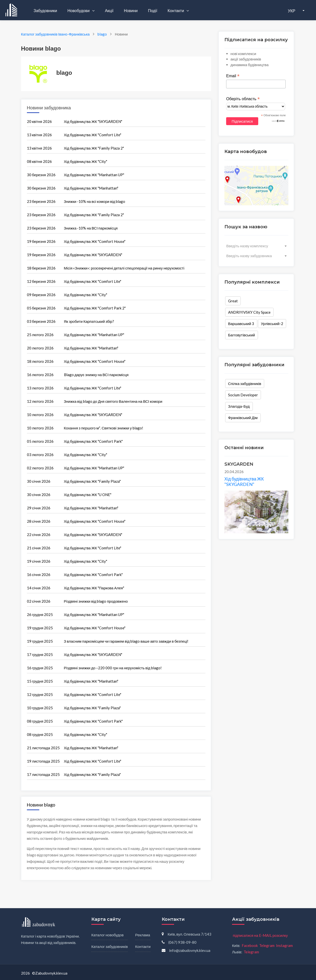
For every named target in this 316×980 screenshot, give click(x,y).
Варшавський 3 (241, 324)
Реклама (143, 935)
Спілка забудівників (245, 384)
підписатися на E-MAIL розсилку (260, 935)
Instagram (284, 945)
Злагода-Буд (239, 406)
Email (233, 76)
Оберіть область (243, 99)
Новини (131, 10)
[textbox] (256, 246)
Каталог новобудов (108, 935)
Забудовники (45, 10)
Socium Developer (243, 395)
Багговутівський (242, 335)
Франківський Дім (243, 418)
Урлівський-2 (272, 324)
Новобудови (79, 10)
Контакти (176, 10)
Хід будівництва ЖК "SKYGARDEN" (244, 481)
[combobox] (256, 246)
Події (152, 10)
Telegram (267, 945)
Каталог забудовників (110, 946)
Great (233, 301)
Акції (109, 10)
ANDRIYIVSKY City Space (249, 312)
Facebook (250, 945)
